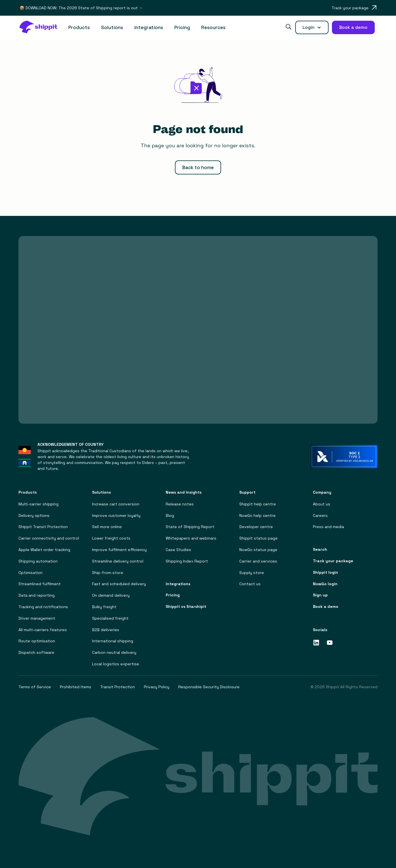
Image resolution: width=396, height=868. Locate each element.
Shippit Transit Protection (43, 527)
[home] (41, 28)
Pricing (182, 27)
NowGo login (325, 584)
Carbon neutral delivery (114, 653)
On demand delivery (111, 595)
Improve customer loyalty (116, 515)
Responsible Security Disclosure (209, 687)
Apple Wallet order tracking (44, 550)
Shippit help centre (258, 504)
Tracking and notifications (43, 607)
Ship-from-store (108, 572)
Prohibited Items (76, 687)
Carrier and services (258, 561)
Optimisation (31, 572)
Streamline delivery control (118, 561)
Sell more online (107, 527)
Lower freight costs (111, 538)
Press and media (328, 527)
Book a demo (326, 607)
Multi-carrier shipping (38, 504)
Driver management (37, 618)
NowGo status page (258, 550)
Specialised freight (110, 618)
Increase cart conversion (116, 504)
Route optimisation (37, 641)
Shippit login (325, 572)
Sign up (320, 595)
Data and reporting (37, 595)
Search (320, 549)
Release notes (180, 504)
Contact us (250, 584)
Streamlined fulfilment (40, 584)
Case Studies (178, 550)
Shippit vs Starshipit (186, 607)
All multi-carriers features (43, 630)
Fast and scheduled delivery (119, 584)
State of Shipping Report (190, 527)
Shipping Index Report (187, 561)
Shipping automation (38, 561)
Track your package (333, 561)
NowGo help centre (257, 515)
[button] (79, 28)
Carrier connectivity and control (49, 538)
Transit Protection (118, 687)
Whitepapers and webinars (191, 538)
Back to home (198, 167)
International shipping (113, 641)
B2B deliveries (106, 630)
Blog (170, 515)
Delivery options (34, 515)
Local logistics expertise (116, 664)
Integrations (149, 27)
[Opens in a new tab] (354, 8)
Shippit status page (258, 538)
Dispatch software (36, 653)
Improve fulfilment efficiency (119, 550)
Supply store (252, 572)
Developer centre (256, 527)
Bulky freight (104, 607)
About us (322, 504)
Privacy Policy (157, 687)
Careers (320, 515)
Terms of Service (35, 687)
